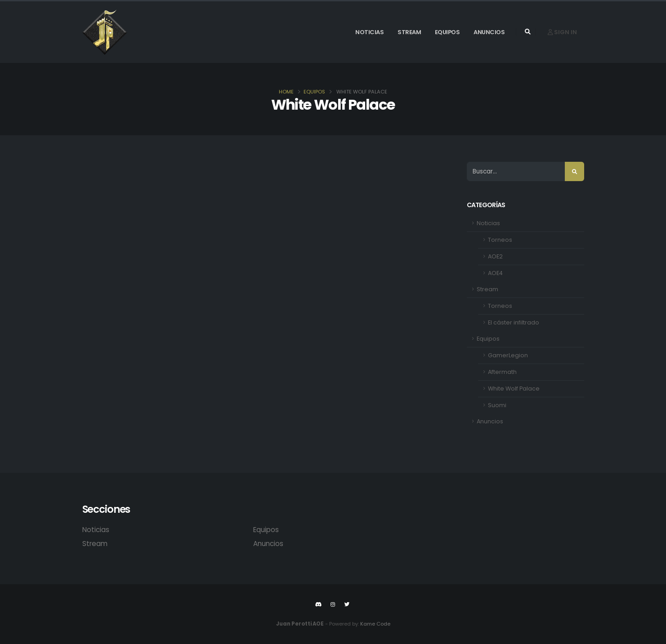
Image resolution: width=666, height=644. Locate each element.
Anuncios (489, 32)
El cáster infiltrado (514, 322)
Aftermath (502, 372)
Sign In (562, 32)
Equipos (447, 32)
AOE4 (495, 273)
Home (286, 92)
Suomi (497, 405)
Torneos (500, 240)
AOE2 (495, 256)
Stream (409, 32)
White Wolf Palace (514, 389)
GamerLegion (508, 355)
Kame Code (375, 624)
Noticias (369, 32)
